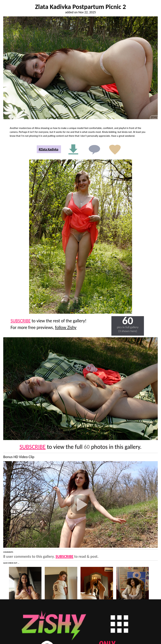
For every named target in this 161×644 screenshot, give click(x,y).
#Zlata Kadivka (48, 149)
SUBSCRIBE (21, 321)
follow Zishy (66, 327)
